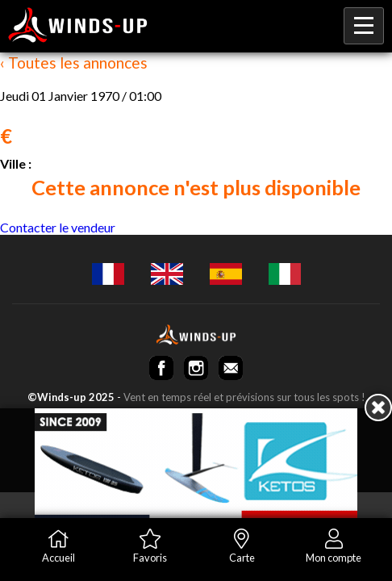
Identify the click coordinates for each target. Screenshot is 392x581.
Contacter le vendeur (58, 227)
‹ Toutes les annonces (74, 63)
